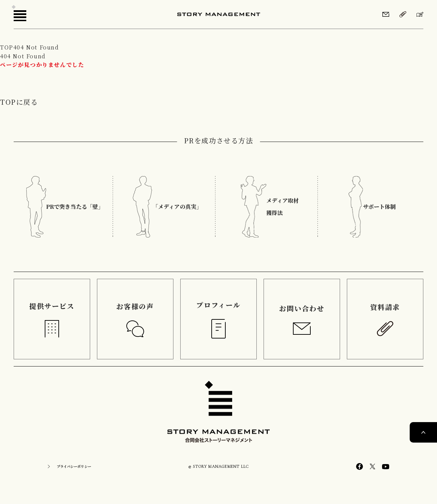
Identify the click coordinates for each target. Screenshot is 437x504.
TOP (7, 47)
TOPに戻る (19, 102)
